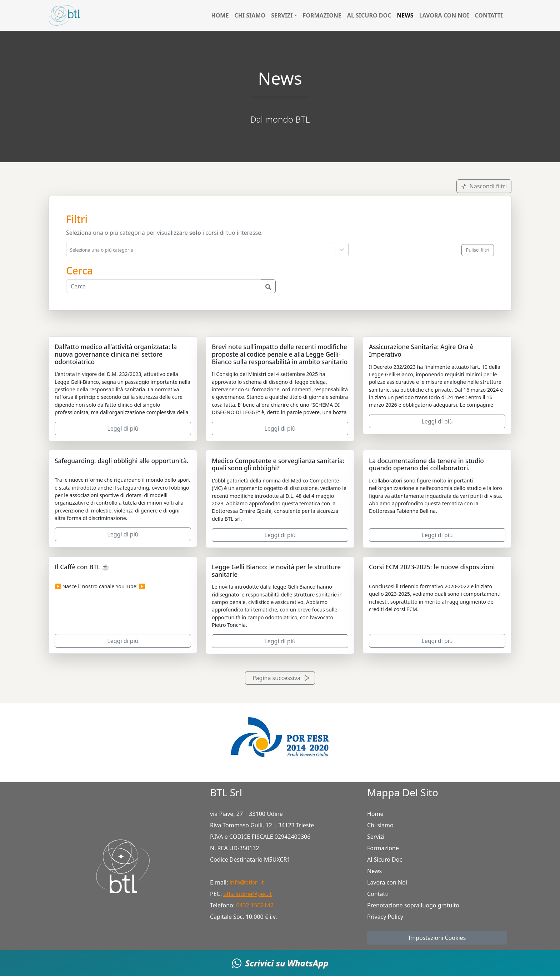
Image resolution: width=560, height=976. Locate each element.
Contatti (489, 15)
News (405, 15)
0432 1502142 (255, 905)
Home (220, 15)
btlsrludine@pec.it (247, 894)
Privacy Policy (385, 917)
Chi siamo (250, 15)
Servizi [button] (282, 15)
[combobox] (71, 249)
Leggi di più (123, 428)
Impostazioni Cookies (437, 938)
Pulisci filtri (478, 250)
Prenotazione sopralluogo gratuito (413, 905)
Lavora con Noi (444, 15)
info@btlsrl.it (247, 882)
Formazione (322, 15)
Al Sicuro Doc (369, 15)
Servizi (376, 837)
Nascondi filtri (484, 186)
